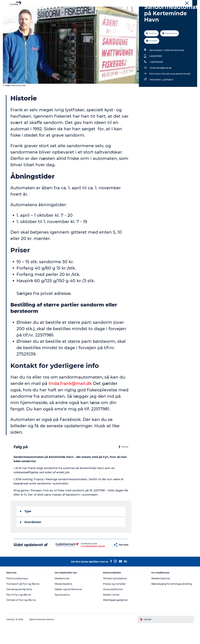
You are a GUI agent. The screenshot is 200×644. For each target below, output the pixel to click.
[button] (103, 561)
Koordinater (31, 536)
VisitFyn (162, 3)
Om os (171, 3)
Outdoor (73, 10)
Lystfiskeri (168, 94)
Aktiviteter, (156, 94)
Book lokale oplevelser (135, 10)
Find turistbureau (17, 597)
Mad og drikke (91, 10)
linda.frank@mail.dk (161, 82)
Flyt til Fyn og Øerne (19, 613)
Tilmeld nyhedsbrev (115, 597)
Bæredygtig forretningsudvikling (172, 603)
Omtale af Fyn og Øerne (21, 619)
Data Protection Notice (42, 638)
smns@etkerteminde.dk (84, 562)
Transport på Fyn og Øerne (23, 603)
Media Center (111, 613)
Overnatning (111, 10)
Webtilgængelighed (115, 619)
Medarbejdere (64, 603)
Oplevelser (58, 10)
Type (25, 526)
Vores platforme (113, 608)
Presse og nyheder (115, 603)
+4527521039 (156, 76)
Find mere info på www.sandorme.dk (170, 88)
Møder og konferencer (187, 3)
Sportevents (62, 613)
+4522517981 (155, 70)
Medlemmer (62, 597)
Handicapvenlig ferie (19, 608)
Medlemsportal (161, 597)
